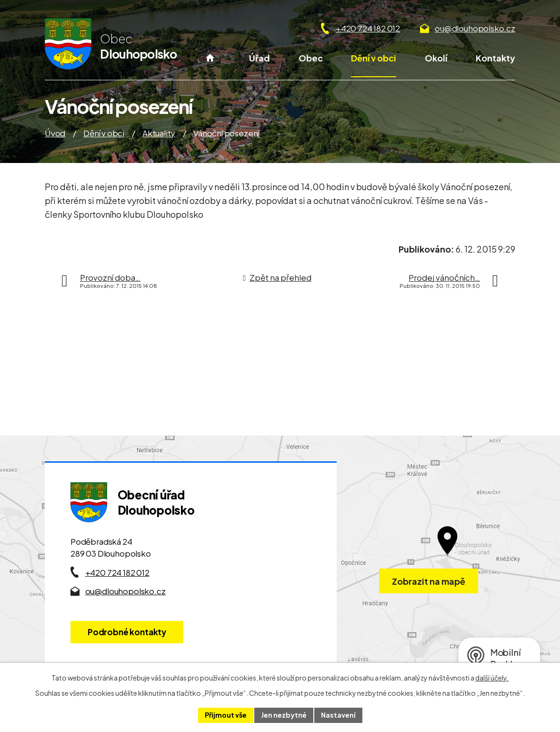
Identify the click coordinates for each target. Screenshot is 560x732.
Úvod (210, 64)
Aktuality (159, 133)
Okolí (436, 58)
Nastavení (338, 715)
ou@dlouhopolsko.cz (475, 28)
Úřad (260, 58)
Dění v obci (374, 58)
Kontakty (495, 58)
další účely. (492, 678)
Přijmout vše (226, 715)
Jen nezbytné (284, 715)
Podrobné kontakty (127, 632)
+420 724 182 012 (368, 28)
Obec (311, 58)
